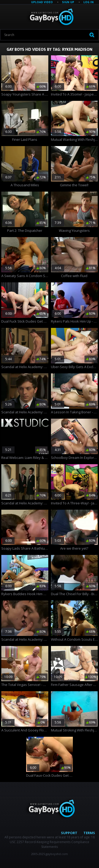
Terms (89, 833)
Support (69, 833)
